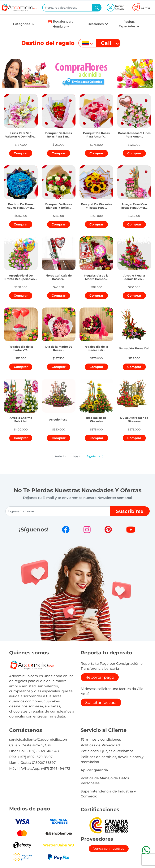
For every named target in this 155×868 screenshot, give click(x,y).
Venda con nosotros (109, 849)
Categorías (22, 24)
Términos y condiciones (101, 739)
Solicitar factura (101, 702)
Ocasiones (96, 24)
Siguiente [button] (95, 456)
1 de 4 (77, 456)
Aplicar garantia (94, 770)
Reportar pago (100, 677)
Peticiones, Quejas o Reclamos (107, 751)
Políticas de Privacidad (100, 745)
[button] (21, 133)
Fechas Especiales (127, 24)
